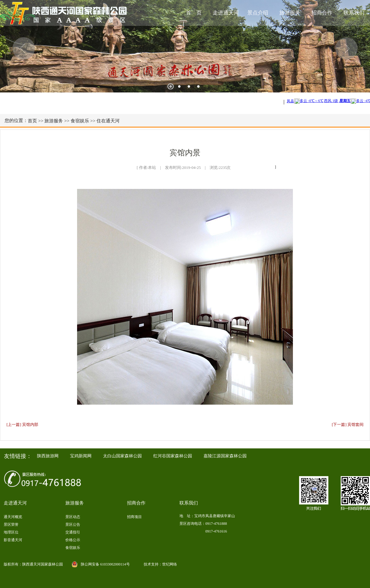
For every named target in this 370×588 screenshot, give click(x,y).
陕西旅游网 (48, 456)
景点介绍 (258, 13)
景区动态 (73, 517)
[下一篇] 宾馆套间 (348, 425)
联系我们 (354, 13)
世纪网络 (170, 564)
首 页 (194, 13)
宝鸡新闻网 (81, 456)
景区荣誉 (11, 525)
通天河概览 (13, 517)
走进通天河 (226, 13)
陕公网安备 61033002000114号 (105, 564)
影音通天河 (13, 540)
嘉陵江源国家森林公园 (225, 456)
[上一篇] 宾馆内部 (22, 425)
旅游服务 (290, 13)
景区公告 (73, 525)
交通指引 (73, 532)
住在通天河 (108, 121)
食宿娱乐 (80, 121)
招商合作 (322, 13)
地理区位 (11, 532)
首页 (32, 121)
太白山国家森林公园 (122, 456)
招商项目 (134, 517)
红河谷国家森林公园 (173, 456)
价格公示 (73, 540)
